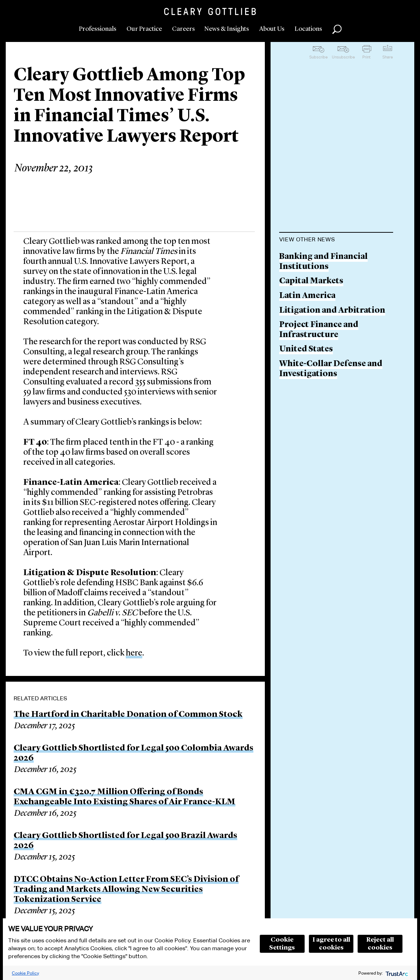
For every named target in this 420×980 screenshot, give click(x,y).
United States (306, 349)
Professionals (98, 29)
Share (388, 57)
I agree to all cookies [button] (331, 944)
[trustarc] (396, 973)
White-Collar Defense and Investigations (331, 369)
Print (366, 57)
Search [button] (337, 29)
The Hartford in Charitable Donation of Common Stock (128, 715)
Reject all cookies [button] (380, 944)
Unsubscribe (343, 57)
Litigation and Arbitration (332, 311)
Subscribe (318, 57)
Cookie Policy (25, 973)
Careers (183, 29)
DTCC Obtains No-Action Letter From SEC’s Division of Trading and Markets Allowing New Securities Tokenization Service (126, 890)
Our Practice (144, 29)
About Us (272, 29)
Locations (308, 29)
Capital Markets (311, 281)
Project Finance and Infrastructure (319, 330)
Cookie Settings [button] (282, 944)
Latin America (307, 296)
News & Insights (227, 29)
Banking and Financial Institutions (323, 262)
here (134, 653)
